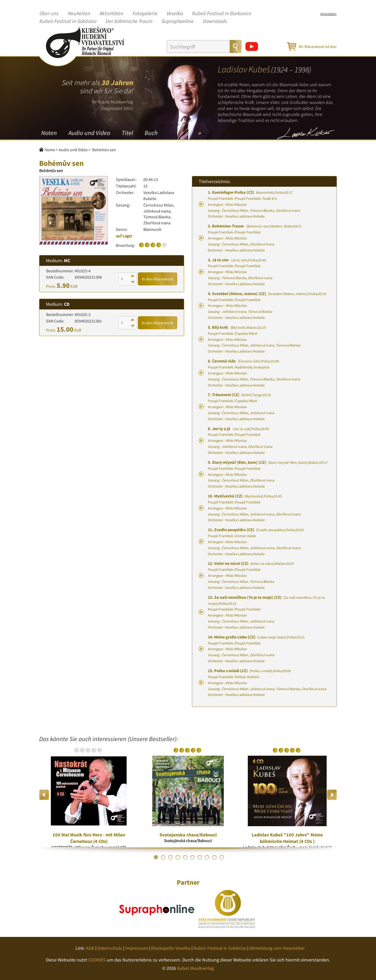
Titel (127, 133)
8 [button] (207, 857)
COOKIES (97, 960)
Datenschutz (110, 948)
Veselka (175, 14)
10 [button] (222, 857)
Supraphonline (178, 21)
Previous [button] (44, 795)
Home (50, 150)
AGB (90, 948)
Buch (151, 133)
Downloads (215, 21)
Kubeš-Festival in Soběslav (68, 21)
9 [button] (214, 857)
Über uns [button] (49, 14)
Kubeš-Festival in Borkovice (222, 14)
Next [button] (332, 795)
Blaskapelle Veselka (171, 948)
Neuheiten (79, 14)
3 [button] (171, 857)
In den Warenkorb (158, 279)
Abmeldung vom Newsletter (277, 948)
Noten (49, 133)
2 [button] (163, 857)
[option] (89, 795)
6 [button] (192, 857)
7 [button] (200, 857)
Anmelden (328, 14)
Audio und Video (89, 133)
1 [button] (156, 857)
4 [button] (178, 857)
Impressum (137, 948)
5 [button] (185, 857)
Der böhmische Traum (129, 21)
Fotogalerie (145, 14)
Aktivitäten (111, 14)
